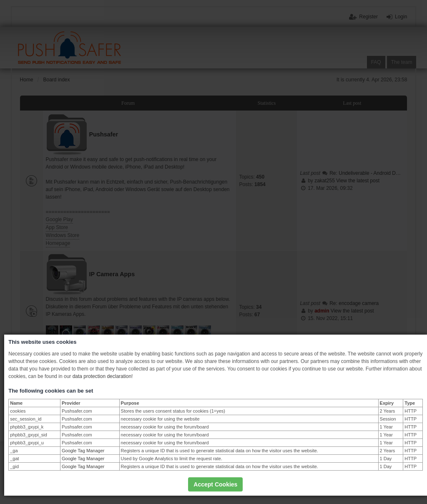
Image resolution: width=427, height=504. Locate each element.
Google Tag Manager (83, 451)
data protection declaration (102, 376)
